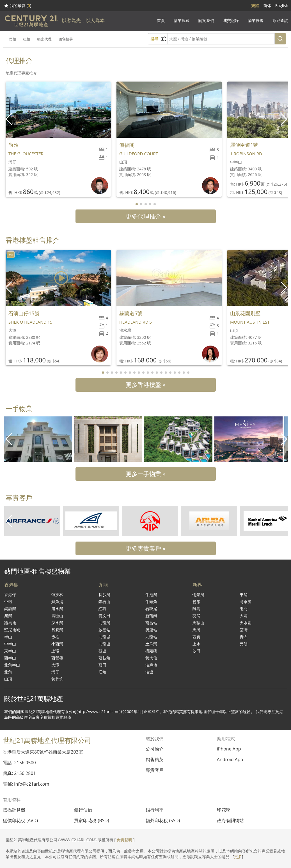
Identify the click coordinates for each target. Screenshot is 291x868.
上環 (55, 651)
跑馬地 (10, 623)
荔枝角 (104, 658)
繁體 (255, 5)
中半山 (10, 644)
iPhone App (229, 749)
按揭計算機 (14, 810)
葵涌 (196, 616)
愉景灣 (198, 595)
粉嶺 (196, 602)
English (282, 5)
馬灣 (196, 630)
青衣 (244, 637)
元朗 (244, 644)
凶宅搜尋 (66, 39)
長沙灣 (104, 595)
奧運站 (151, 630)
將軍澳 (246, 602)
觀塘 (102, 651)
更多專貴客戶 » (146, 548)
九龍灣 (104, 623)
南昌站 (151, 623)
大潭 (55, 665)
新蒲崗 (151, 616)
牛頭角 (151, 602)
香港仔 (10, 595)
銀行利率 (155, 810)
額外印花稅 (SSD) (163, 820)
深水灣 (57, 623)
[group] (38, 439)
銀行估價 (83, 810)
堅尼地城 (12, 630)
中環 (8, 602)
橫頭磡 (151, 651)
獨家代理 (44, 39)
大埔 (244, 616)
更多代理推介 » (146, 216)
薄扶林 (57, 595)
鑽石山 (104, 602)
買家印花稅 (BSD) (91, 820)
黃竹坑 (57, 679)
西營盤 (57, 658)
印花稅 (224, 810)
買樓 (13, 39)
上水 (196, 644)
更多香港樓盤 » (146, 385)
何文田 (104, 616)
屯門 (244, 609)
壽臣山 (57, 616)
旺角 (102, 672)
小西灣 (57, 644)
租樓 (27, 39)
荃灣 (244, 630)
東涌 (244, 595)
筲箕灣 (57, 630)
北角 (8, 672)
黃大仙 (151, 658)
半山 (8, 637)
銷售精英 (155, 759)
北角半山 (12, 665)
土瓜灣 (151, 644)
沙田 (196, 651)
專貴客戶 (155, 770)
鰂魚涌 (57, 602)
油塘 (149, 672)
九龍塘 (104, 644)
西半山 (10, 658)
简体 (267, 5)
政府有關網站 (230, 820)
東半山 (10, 651)
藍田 (102, 665)
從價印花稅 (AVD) (20, 820)
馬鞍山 (198, 623)
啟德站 (104, 630)
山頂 (8, 679)
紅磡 (102, 609)
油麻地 (151, 665)
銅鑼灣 (10, 609)
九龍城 (104, 637)
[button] (284, 119)
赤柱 (55, 637)
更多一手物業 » (146, 474)
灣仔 (55, 672)
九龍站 (151, 637)
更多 (238, 857)
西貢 (196, 637)
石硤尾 (151, 609)
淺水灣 (57, 609)
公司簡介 (155, 749)
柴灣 (8, 616)
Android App (230, 759)
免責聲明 (124, 840)
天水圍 (246, 623)
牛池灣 (151, 595)
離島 (196, 609)
